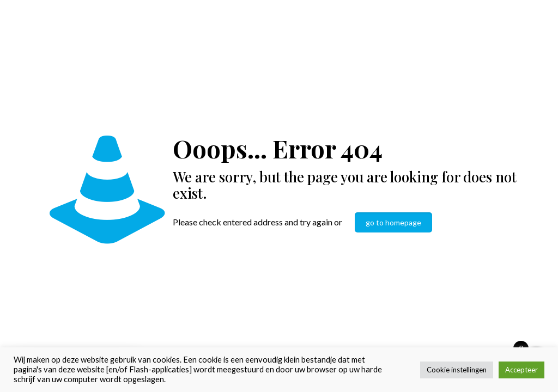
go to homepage (393, 222)
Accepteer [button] (521, 370)
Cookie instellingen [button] (457, 370)
